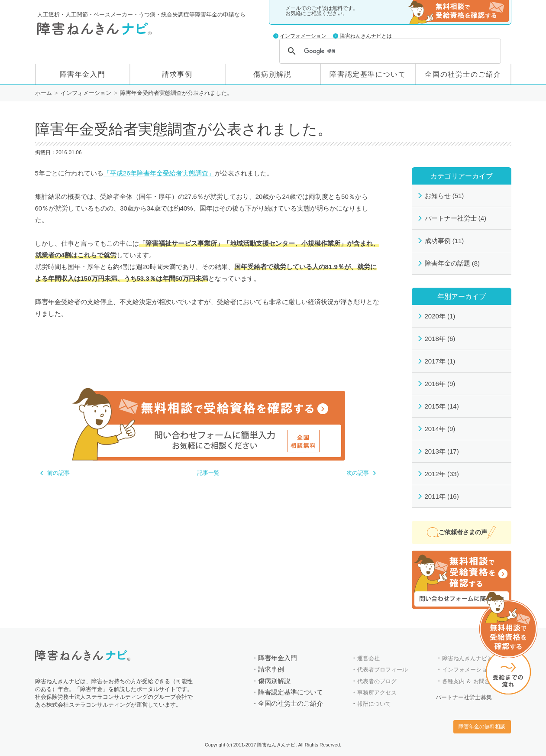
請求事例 (177, 74)
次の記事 (358, 473)
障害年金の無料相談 (459, 12)
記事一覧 (208, 473)
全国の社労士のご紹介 (463, 74)
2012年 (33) (442, 474)
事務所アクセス (377, 693)
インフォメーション (303, 36)
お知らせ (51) (444, 196)
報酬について (374, 704)
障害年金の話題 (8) (452, 263)
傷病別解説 (272, 74)
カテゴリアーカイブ (462, 176)
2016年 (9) (440, 384)
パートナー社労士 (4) (456, 218)
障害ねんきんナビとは (366, 36)
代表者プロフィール (383, 670)
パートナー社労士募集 (464, 697)
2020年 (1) (440, 316)
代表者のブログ (377, 681)
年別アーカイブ (462, 296)
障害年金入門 (83, 74)
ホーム (44, 93)
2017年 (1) (440, 361)
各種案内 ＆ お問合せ (469, 681)
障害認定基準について (368, 74)
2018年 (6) (440, 339)
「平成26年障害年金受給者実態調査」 (159, 173)
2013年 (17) (442, 451)
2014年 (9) (440, 429)
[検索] (389, 51)
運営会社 (368, 658)
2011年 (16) (442, 496)
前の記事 (58, 473)
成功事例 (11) (444, 241)
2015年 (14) (442, 406)
